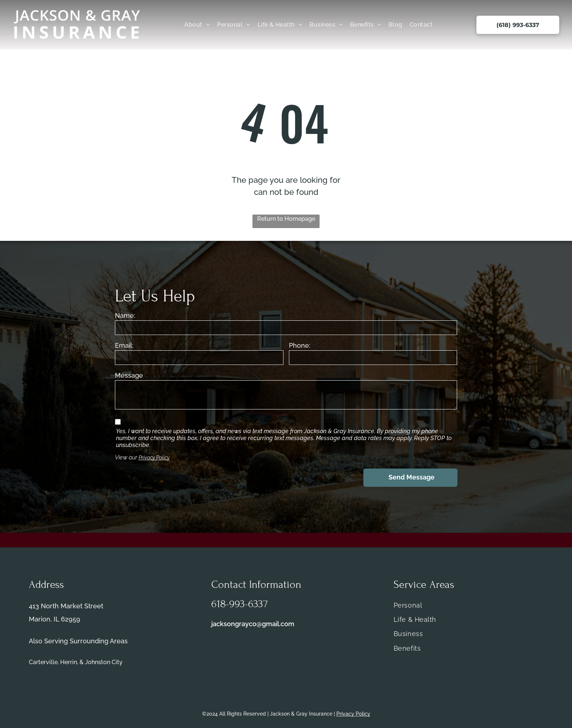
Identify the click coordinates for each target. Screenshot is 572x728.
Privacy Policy (154, 458)
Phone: (300, 345)
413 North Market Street (66, 606)
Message (129, 375)
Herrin (69, 662)
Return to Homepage (286, 219)
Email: (124, 345)
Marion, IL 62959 (55, 619)
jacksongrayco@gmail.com (253, 624)
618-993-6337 (239, 604)
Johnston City (104, 662)
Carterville (43, 662)
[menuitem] (197, 25)
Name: (125, 315)
